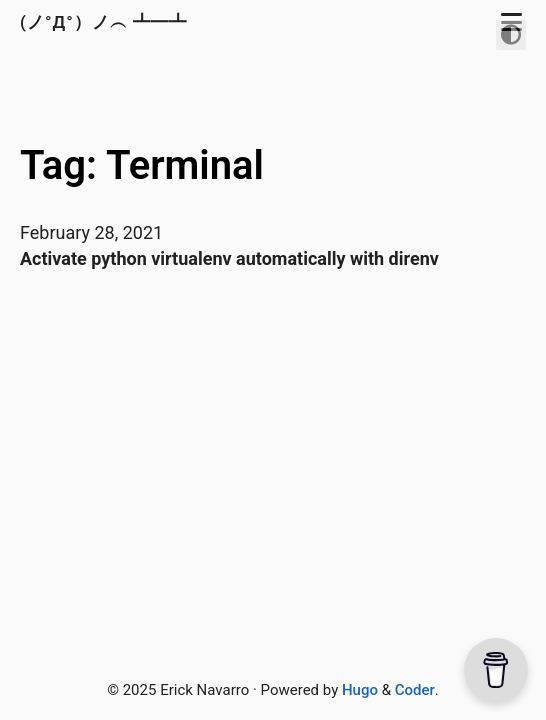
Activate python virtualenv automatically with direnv (229, 258)
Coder (415, 690)
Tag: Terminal (142, 165)
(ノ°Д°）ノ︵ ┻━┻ (106, 22)
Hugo (360, 690)
